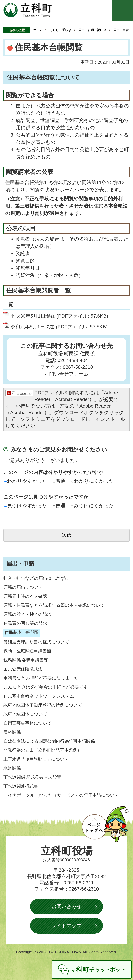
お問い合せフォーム (66, 374)
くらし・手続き (60, 30)
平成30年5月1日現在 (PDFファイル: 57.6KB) (59, 316)
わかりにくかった (93, 481)
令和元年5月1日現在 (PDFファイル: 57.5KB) (59, 327)
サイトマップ (66, 926)
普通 (59, 481)
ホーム (38, 30)
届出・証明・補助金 (92, 30)
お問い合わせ (66, 907)
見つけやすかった (26, 506)
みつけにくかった (92, 506)
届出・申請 (121, 30)
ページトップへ (105, 824)
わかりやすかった (26, 481)
